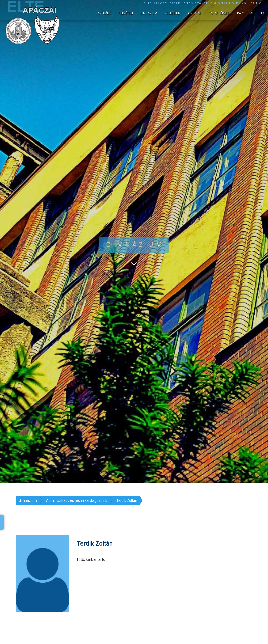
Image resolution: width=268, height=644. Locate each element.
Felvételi (126, 13)
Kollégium (173, 13)
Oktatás (195, 13)
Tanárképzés (219, 13)
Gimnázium (149, 13)
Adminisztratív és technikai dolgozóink (77, 500)
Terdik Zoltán (127, 500)
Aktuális (104, 13)
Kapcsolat (245, 13)
